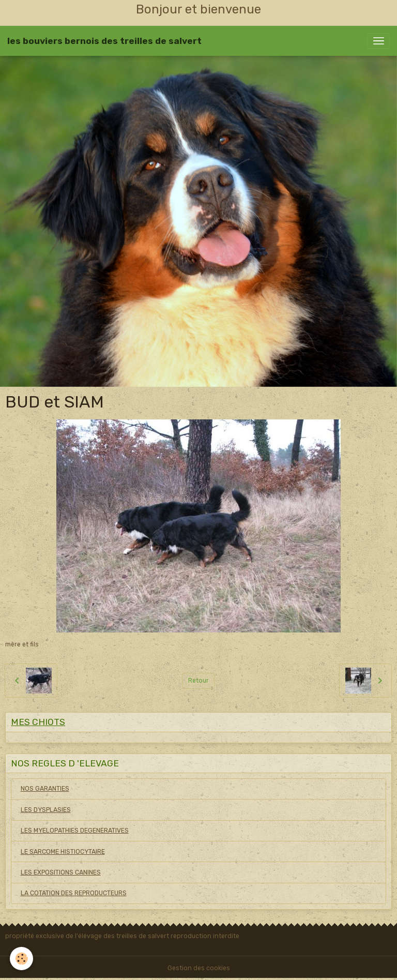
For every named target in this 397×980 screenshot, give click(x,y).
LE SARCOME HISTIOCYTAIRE (63, 852)
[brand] (104, 41)
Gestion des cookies (199, 968)
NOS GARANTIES (45, 789)
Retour (198, 681)
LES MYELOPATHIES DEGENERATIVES (75, 831)
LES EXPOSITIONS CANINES (61, 872)
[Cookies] (22, 959)
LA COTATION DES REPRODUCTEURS (74, 893)
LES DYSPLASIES (46, 810)
